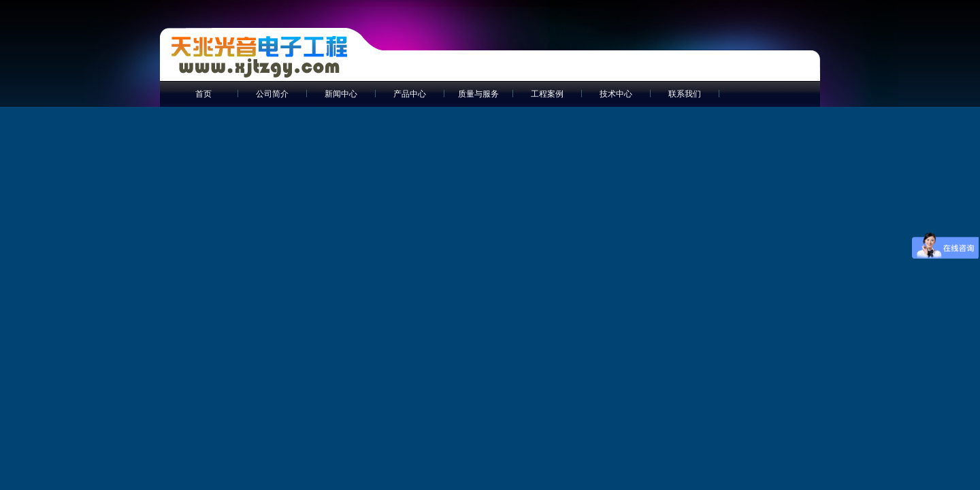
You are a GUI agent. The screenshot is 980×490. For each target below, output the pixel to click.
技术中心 (616, 94)
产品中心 (410, 94)
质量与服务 (478, 94)
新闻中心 (341, 94)
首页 (203, 94)
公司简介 (272, 94)
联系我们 (685, 94)
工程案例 (547, 94)
